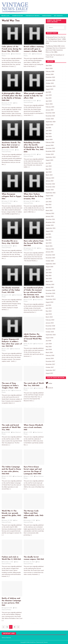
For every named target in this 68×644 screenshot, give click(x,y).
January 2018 (50, 358)
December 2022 (50, 184)
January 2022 (50, 216)
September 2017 (51, 370)
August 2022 (49, 196)
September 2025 (51, 86)
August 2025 (49, 89)
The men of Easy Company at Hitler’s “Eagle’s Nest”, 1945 (10, 386)
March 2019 (49, 317)
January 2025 (50, 110)
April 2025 (49, 101)
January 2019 (50, 323)
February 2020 (50, 284)
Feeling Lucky (5, 16)
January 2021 (50, 252)
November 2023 (50, 151)
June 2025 (49, 95)
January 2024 (50, 145)
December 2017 (50, 361)
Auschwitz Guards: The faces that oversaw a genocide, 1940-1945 (11, 145)
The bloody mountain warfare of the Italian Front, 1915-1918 (11, 290)
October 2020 (50, 261)
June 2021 (49, 237)
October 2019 (50, 296)
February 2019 (50, 320)
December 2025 (50, 77)
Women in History (18, 16)
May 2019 (49, 311)
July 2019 (48, 305)
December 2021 (50, 219)
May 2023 (49, 169)
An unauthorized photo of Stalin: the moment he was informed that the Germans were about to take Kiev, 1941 (34, 292)
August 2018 (49, 338)
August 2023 (49, 160)
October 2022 (50, 190)
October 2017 (50, 367)
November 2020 (50, 258)
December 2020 (50, 255)
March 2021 (49, 246)
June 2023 (49, 166)
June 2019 (49, 308)
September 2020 (51, 264)
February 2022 (50, 213)
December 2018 (50, 326)
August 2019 (49, 302)
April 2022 (49, 208)
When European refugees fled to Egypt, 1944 (12, 196)
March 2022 (49, 210)
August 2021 (49, 231)
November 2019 (50, 293)
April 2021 (49, 243)
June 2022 (49, 202)
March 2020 (49, 281)
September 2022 (51, 193)
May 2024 (49, 134)
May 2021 (49, 240)
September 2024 (51, 122)
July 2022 (48, 199)
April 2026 (49, 65)
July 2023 (48, 163)
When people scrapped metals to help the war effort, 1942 (33, 96)
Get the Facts (58, 16)
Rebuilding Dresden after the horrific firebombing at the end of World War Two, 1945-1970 (34, 147)
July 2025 (48, 92)
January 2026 (50, 74)
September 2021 (51, 228)
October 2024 (50, 119)
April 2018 (49, 349)
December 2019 (50, 290)
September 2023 (51, 157)
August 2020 (49, 267)
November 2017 (50, 364)
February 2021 (50, 249)
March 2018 (49, 352)
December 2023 (50, 148)
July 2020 (48, 270)
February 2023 (50, 178)
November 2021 (50, 222)
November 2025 (50, 80)
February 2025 (50, 107)
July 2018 (48, 341)
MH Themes (45, 642)
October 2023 (50, 154)
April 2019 (49, 314)
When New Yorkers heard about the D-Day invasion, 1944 (34, 196)
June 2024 (49, 131)
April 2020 (49, 278)
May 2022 (49, 205)
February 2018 (50, 355)
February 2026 (50, 71)
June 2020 (49, 273)
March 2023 (49, 175)
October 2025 (50, 83)
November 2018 (50, 329)
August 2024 (49, 125)
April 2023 (49, 172)
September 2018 (51, 335)
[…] (15, 66)
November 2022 (50, 187)
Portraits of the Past (33, 16)
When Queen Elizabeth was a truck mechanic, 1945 (33, 427)
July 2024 (48, 128)
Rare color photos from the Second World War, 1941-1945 (34, 243)
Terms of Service (6, 638)
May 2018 (49, 347)
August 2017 (49, 373)
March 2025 (49, 104)
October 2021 (50, 225)
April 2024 (49, 136)
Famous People (47, 16)
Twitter (49, 383)
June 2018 (49, 344)
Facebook (49, 387)
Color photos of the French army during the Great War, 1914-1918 (12, 49)
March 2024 (49, 139)
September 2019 (51, 299)
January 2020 (50, 287)
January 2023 (50, 181)
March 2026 (49, 68)
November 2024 (50, 116)
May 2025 (49, 98)
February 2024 (50, 142)
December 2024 (50, 113)
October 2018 (50, 332)
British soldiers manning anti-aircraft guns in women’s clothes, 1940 (34, 49)
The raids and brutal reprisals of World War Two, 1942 (11, 427)
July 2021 (48, 234)
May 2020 (49, 276)
